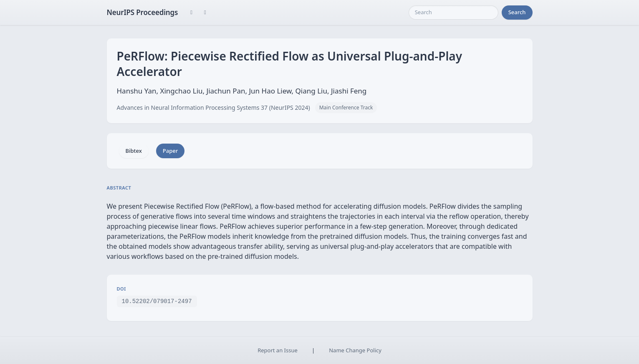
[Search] (453, 13)
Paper (170, 151)
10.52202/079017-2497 (157, 301)
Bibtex (134, 151)
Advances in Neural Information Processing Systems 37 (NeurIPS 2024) (213, 107)
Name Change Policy (355, 350)
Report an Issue (278, 350)
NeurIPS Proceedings (143, 12)
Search (517, 12)
